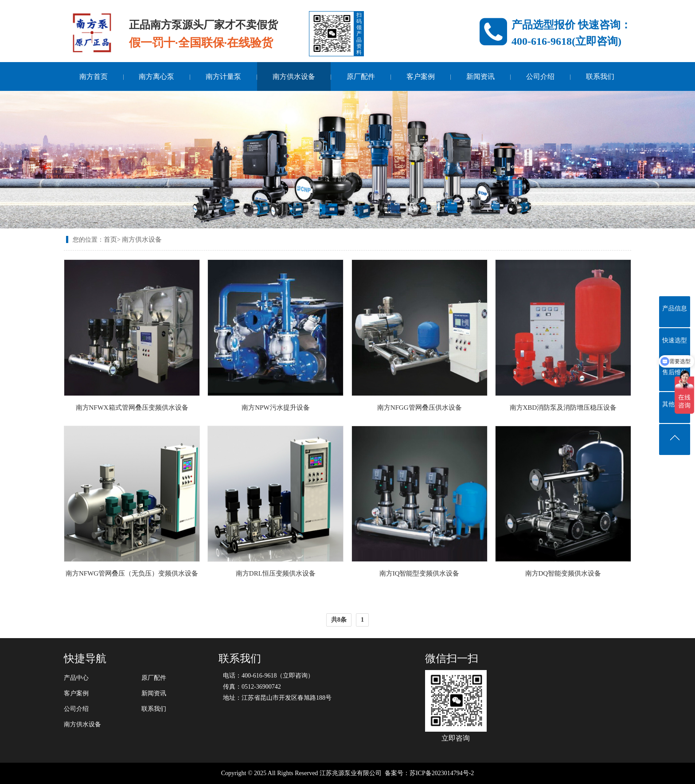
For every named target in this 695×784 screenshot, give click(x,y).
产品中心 (76, 678)
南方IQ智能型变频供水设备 (420, 573)
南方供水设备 (294, 76)
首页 (110, 239)
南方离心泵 (156, 76)
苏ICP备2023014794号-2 (442, 773)
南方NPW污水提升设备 (275, 408)
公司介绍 (540, 76)
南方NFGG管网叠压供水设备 (420, 408)
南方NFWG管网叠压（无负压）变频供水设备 (132, 573)
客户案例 (421, 76)
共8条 (339, 620)
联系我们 (600, 76)
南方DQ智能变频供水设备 (563, 573)
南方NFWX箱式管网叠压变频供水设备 (132, 408)
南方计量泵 (223, 76)
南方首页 (94, 76)
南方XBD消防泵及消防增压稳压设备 (563, 408)
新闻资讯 (480, 76)
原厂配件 (361, 76)
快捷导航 (85, 659)
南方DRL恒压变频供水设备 (276, 573)
